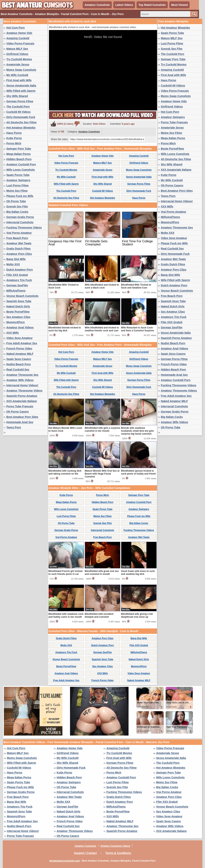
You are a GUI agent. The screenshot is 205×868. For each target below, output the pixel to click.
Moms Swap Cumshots (21, 70)
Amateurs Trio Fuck (19, 280)
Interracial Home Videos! (22, 385)
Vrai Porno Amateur (19, 233)
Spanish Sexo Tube (19, 301)
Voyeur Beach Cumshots (23, 296)
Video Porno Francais (20, 43)
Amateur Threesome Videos (24, 391)
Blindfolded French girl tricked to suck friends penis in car (66, 573)
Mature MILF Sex (17, 49)
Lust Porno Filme (18, 185)
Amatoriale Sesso (18, 64)
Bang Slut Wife (16, 259)
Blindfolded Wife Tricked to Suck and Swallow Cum (136, 286)
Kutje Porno (14, 138)
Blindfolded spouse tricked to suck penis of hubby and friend (138, 472)
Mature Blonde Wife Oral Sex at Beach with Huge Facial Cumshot (102, 474)
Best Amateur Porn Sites (22, 417)
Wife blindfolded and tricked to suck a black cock (102, 286)
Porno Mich (14, 143)
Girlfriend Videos (17, 54)
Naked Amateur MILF (20, 354)
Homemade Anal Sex (20, 422)
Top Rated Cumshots (152, 5)
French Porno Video (19, 348)
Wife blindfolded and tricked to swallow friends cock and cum (102, 329)
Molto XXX (13, 264)
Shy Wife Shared (17, 96)
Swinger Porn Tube (19, 149)
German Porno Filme (20, 101)
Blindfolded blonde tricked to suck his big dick (65, 329)
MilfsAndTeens (16, 291)
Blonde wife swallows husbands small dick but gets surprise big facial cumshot (138, 431)
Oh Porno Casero (18, 412)
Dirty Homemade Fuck (21, 117)
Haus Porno (14, 133)
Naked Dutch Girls (18, 306)
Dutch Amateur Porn (20, 270)
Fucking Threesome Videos (24, 228)
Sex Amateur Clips (18, 317)
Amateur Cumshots (97, 5)
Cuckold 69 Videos (19, 112)
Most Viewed (180, 5)
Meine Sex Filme (17, 191)
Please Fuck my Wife (20, 196)
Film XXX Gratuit (17, 275)
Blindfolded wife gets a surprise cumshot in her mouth (102, 429)
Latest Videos (124, 5)
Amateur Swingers (18, 180)
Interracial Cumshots (20, 222)
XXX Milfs (13, 333)
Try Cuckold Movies (19, 59)
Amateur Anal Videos (20, 327)
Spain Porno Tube (18, 175)
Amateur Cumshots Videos (115, 846)
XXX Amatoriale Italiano (22, 401)
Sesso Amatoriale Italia (21, 86)
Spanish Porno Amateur (22, 396)
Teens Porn (14, 427)
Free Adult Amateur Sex (22, 343)
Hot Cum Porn (16, 28)
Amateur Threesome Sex (22, 375)
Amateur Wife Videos (20, 380)
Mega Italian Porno (19, 154)
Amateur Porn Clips (19, 254)
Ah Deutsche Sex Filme (22, 122)
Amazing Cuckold (18, 38)
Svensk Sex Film (17, 206)
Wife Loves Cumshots (21, 170)
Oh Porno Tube (16, 201)
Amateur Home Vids (19, 33)
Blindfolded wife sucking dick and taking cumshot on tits (65, 472)
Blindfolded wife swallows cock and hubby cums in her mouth (66, 615)
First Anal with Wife (19, 80)
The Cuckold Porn (18, 107)
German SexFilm (17, 285)
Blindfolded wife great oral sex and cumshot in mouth (102, 573)
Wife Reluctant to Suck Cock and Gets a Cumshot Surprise (138, 329)
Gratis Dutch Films (19, 249)
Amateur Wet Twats (19, 243)
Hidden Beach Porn (19, 159)
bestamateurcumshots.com (65, 861)
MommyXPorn (16, 322)
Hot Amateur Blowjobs (21, 128)
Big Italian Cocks (17, 212)
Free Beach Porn (17, 238)
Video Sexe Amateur (20, 338)
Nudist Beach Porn (19, 364)
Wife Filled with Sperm (21, 91)
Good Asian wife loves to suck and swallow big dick (138, 573)
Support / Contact (85, 853)
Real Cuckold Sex (18, 370)
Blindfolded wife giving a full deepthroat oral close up (137, 615)
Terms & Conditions (118, 853)
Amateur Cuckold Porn (21, 164)
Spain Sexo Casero (19, 359)
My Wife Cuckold (17, 75)
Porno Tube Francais (20, 406)
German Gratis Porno (20, 217)
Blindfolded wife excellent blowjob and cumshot (99, 615)
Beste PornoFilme (18, 312)
